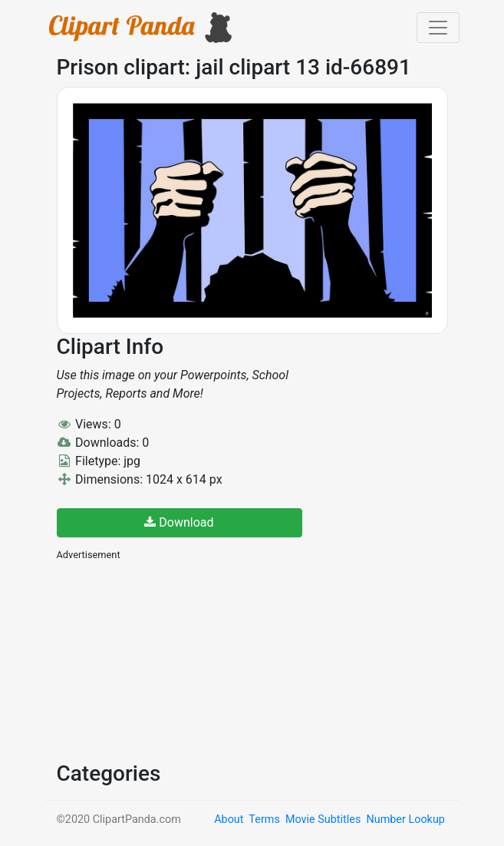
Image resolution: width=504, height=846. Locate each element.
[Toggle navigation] (438, 28)
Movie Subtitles (323, 820)
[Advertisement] (172, 659)
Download (179, 522)
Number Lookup (405, 820)
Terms (264, 820)
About (229, 820)
